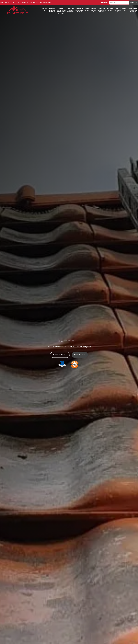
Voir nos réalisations (60, 355)
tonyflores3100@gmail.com (43, 2)
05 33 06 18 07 (8, 2)
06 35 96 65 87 (23, 2)
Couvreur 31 (45, 10)
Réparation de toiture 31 (118, 10)
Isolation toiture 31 (87, 10)
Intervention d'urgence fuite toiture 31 (133, 10)
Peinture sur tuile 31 (94, 10)
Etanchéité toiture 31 (110, 10)
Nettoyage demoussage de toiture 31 (102, 10)
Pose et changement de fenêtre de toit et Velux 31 (61, 11)
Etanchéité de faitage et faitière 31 (52, 10)
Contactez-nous (80, 355)
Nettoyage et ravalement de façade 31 (79, 10)
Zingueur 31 (125, 10)
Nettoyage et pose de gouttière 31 (71, 10)
